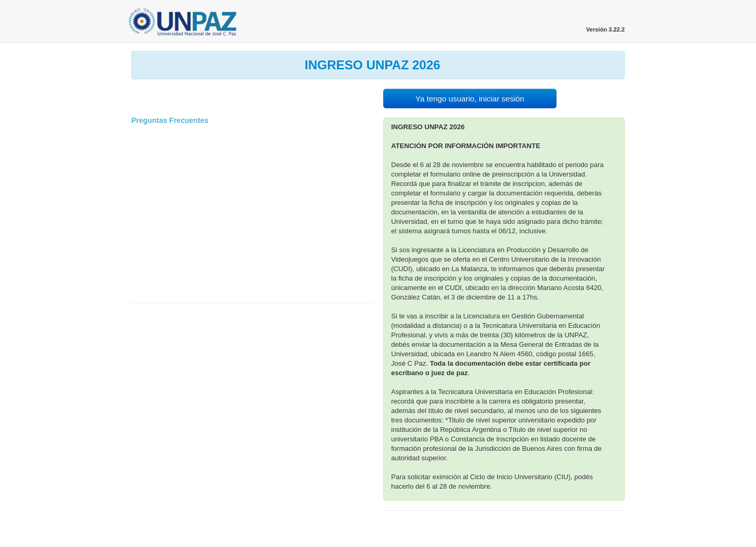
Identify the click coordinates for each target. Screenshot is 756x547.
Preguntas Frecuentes (170, 120)
